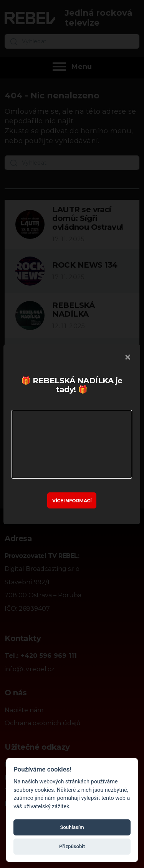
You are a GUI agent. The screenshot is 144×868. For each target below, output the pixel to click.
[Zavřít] (128, 357)
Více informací (72, 500)
